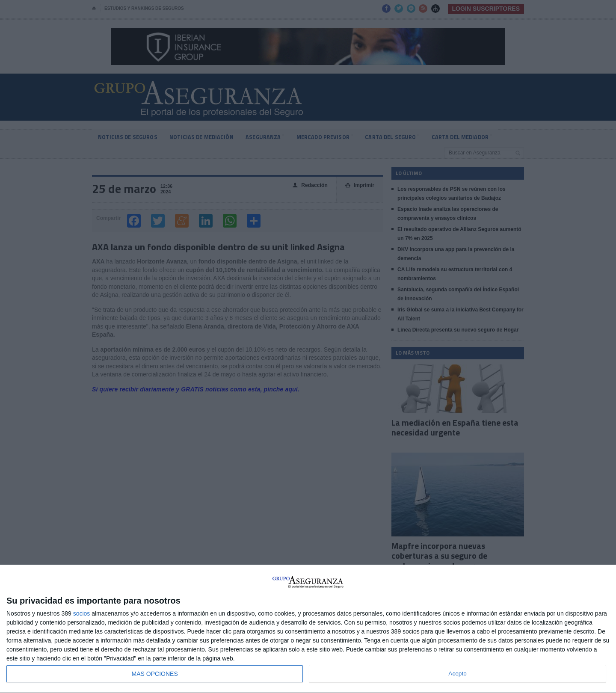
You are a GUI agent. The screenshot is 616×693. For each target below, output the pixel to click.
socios (82, 613)
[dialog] (308, 629)
